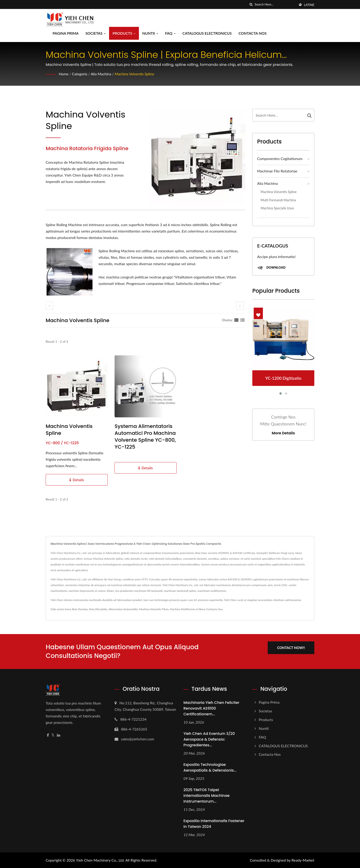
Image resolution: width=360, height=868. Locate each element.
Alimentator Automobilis (123, 609)
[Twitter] (53, 735)
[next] (240, 306)
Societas (96, 33)
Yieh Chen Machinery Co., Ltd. (100, 860)
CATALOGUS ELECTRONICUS (207, 33)
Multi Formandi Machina (278, 200)
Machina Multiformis (182, 609)
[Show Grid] (236, 320)
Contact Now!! (292, 647)
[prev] (49, 306)
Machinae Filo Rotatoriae (277, 171)
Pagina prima (66, 33)
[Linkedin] (59, 735)
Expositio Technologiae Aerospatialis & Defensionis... (210, 767)
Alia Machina (101, 74)
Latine (309, 5)
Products (124, 33)
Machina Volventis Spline (135, 74)
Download (271, 268)
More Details (283, 433)
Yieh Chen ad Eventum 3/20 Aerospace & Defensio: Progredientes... (209, 739)
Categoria (80, 74)
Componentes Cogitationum (280, 159)
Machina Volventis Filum (154, 609)
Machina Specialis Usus (277, 208)
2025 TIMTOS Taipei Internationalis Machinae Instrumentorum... (207, 796)
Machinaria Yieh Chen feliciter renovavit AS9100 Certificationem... (211, 708)
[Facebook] (48, 735)
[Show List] (242, 320)
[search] (251, 4)
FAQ (170, 33)
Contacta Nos (253, 33)
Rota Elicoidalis (98, 609)
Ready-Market (303, 860)
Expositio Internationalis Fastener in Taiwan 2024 (214, 824)
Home (64, 74)
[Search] (275, 4)
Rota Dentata (80, 609)
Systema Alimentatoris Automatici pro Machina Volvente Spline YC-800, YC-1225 (145, 437)
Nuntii (150, 33)
